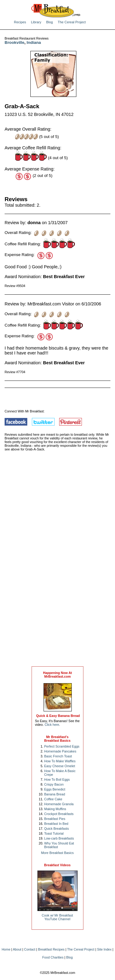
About (17, 949)
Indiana (34, 42)
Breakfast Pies (55, 819)
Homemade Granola (59, 804)
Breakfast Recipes (51, 949)
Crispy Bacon (54, 784)
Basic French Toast (58, 756)
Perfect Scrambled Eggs (62, 746)
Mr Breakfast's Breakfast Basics (57, 739)
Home (6, 949)
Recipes (20, 22)
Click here (52, 725)
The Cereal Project (72, 22)
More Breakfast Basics (57, 853)
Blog (49, 22)
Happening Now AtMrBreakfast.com (57, 675)
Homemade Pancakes (60, 751)
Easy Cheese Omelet (60, 766)
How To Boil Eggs (57, 779)
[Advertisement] (58, 565)
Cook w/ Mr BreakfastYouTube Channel (57, 917)
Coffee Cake (53, 799)
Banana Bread (55, 794)
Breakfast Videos (57, 865)
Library (36, 22)
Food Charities (53, 957)
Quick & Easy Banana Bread (58, 716)
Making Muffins (55, 809)
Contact (30, 949)
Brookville (14, 42)
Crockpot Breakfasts (59, 814)
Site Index (104, 949)
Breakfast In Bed (56, 824)
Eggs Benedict (55, 789)
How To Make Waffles (60, 761)
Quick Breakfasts (57, 829)
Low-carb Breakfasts (59, 838)
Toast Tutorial (54, 833)
